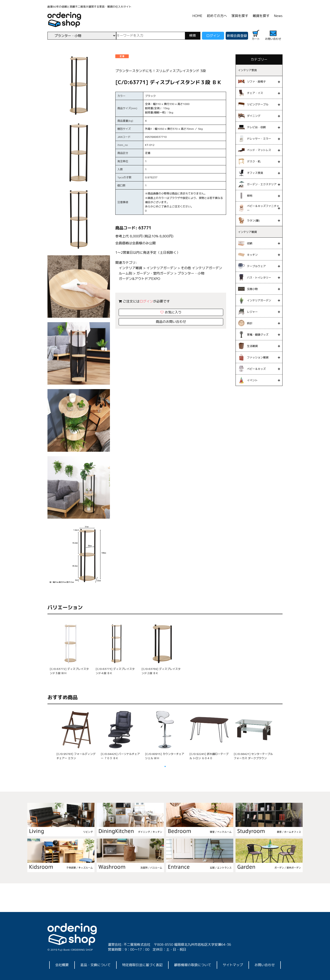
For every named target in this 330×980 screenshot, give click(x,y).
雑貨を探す (261, 16)
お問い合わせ (265, 965)
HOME (197, 16)
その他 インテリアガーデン (201, 268)
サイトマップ (233, 965)
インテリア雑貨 (130, 268)
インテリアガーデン (162, 268)
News (278, 16)
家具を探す (240, 16)
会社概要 (62, 965)
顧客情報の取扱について (193, 965)
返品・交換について (95, 965)
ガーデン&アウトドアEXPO (139, 279)
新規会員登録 (237, 36)
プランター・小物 (191, 273)
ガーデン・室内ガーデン (155, 273)
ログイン (213, 36)
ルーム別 (125, 273)
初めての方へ (217, 16)
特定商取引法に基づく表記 (142, 965)
